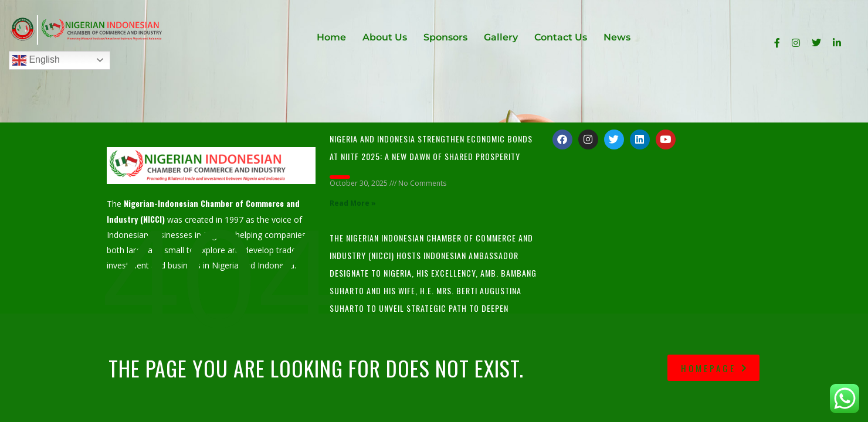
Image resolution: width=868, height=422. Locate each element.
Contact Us (561, 37)
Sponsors (445, 37)
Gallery (501, 37)
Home (331, 37)
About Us (385, 37)
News (617, 37)
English (36, 60)
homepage (715, 368)
